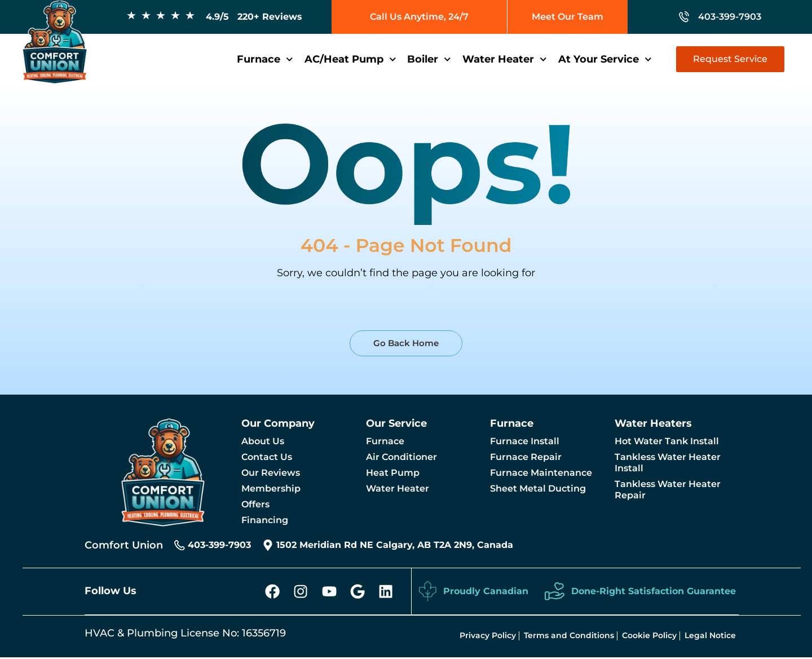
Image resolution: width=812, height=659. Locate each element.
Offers (255, 504)
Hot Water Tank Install (667, 441)
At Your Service (605, 59)
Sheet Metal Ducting (538, 488)
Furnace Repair (526, 457)
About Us (263, 441)
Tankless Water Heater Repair (668, 490)
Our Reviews (271, 473)
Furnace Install (525, 441)
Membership (271, 488)
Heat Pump (393, 473)
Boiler (429, 59)
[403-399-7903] (180, 545)
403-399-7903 (220, 545)
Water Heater (505, 59)
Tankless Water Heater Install (668, 463)
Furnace (265, 59)
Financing (265, 520)
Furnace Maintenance (541, 473)
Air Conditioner (401, 457)
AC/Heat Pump (350, 59)
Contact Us (267, 457)
